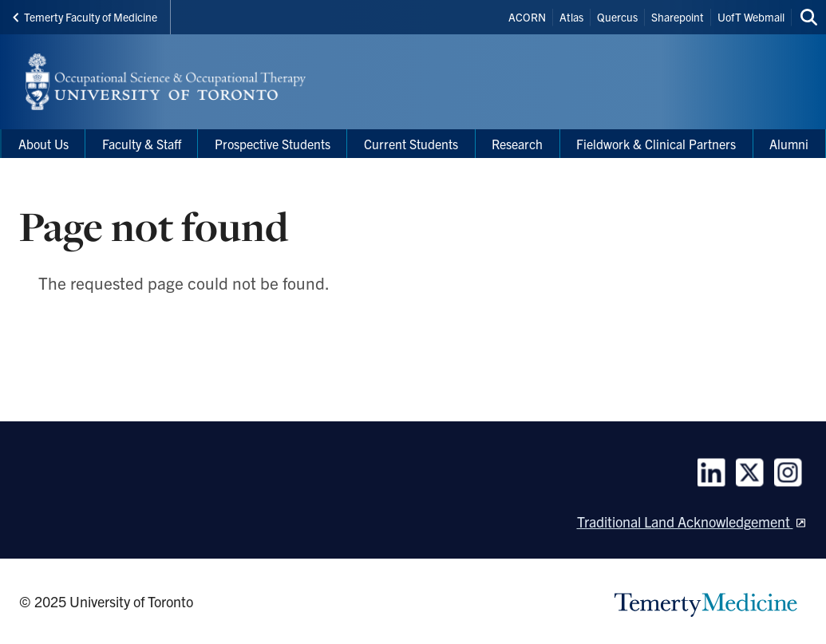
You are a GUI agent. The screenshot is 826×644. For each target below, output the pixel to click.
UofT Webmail (751, 17)
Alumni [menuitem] (789, 144)
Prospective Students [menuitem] (273, 144)
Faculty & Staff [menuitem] (142, 144)
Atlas (571, 17)
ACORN (527, 17)
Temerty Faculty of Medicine (85, 17)
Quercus (617, 17)
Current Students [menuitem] (411, 144)
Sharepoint (678, 17)
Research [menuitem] (517, 144)
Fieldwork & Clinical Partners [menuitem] (656, 144)
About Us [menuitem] (43, 144)
